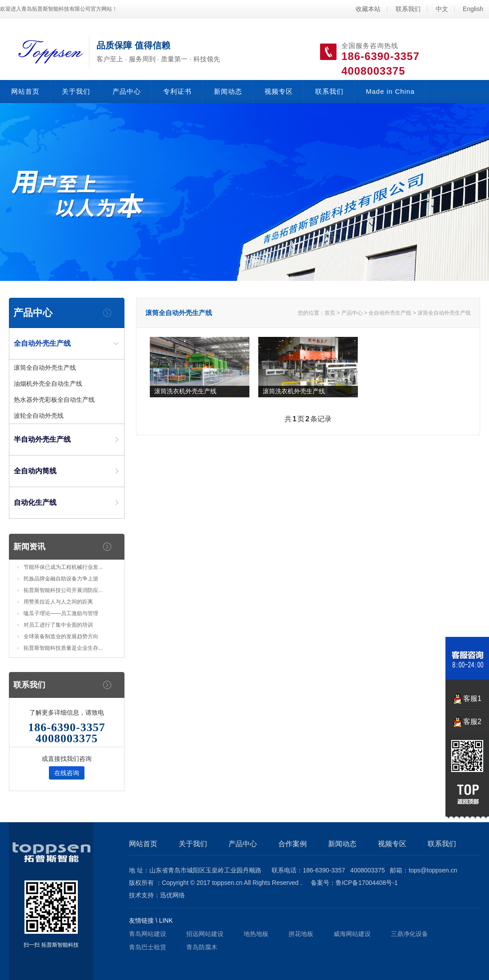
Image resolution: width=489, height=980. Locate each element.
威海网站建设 (352, 934)
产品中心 (127, 91)
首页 (330, 313)
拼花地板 (301, 934)
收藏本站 (368, 9)
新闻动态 (228, 91)
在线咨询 (67, 773)
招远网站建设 (205, 934)
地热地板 (256, 934)
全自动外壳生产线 (390, 313)
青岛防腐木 (202, 947)
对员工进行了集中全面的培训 (58, 625)
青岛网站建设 (148, 934)
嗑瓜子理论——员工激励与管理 (61, 613)
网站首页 (25, 91)
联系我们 (408, 9)
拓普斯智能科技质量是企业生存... (63, 648)
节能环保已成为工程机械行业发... (63, 567)
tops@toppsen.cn (433, 870)
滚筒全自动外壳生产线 (45, 368)
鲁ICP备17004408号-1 (367, 883)
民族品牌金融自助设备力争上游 (61, 579)
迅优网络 (172, 895)
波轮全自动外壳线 (39, 416)
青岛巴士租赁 (148, 947)
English (473, 9)
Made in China (390, 91)
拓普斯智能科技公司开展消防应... (63, 590)
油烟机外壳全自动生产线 (48, 384)
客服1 (472, 698)
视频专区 (279, 91)
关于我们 (76, 91)
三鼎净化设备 (409, 934)
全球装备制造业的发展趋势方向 (61, 636)
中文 (442, 9)
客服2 (472, 722)
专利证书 (177, 91)
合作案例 (293, 844)
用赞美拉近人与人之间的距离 (58, 602)
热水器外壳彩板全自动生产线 (54, 400)
